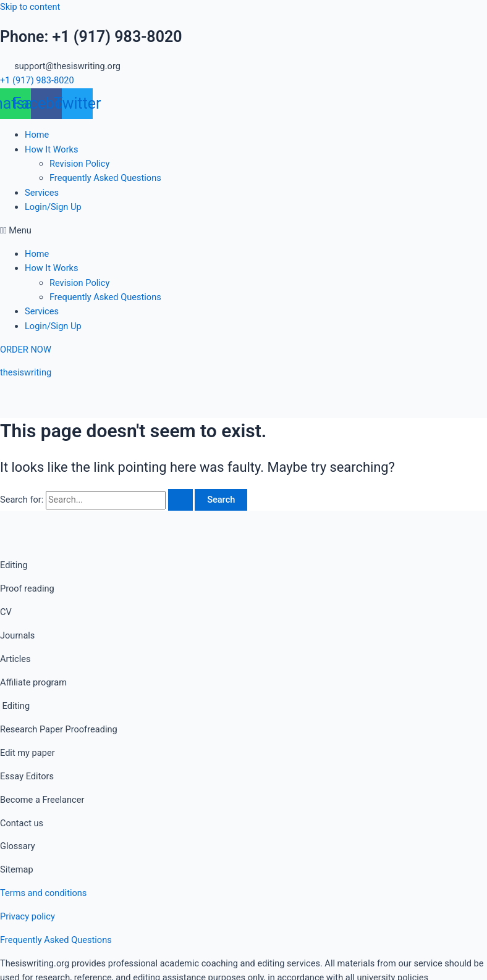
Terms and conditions (43, 893)
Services (42, 193)
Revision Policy (79, 164)
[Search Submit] (180, 500)
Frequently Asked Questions (105, 178)
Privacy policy (28, 916)
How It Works (52, 149)
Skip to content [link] (30, 7)
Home (37, 135)
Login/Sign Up (53, 207)
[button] (244, 231)
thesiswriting (26, 372)
